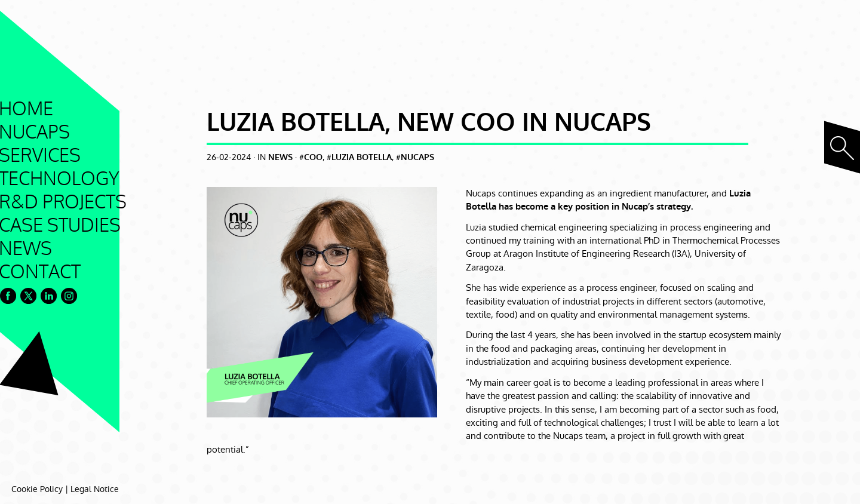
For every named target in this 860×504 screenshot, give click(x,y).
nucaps (417, 158)
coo (313, 158)
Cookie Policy (37, 489)
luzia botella (362, 158)
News (280, 158)
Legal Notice (95, 489)
